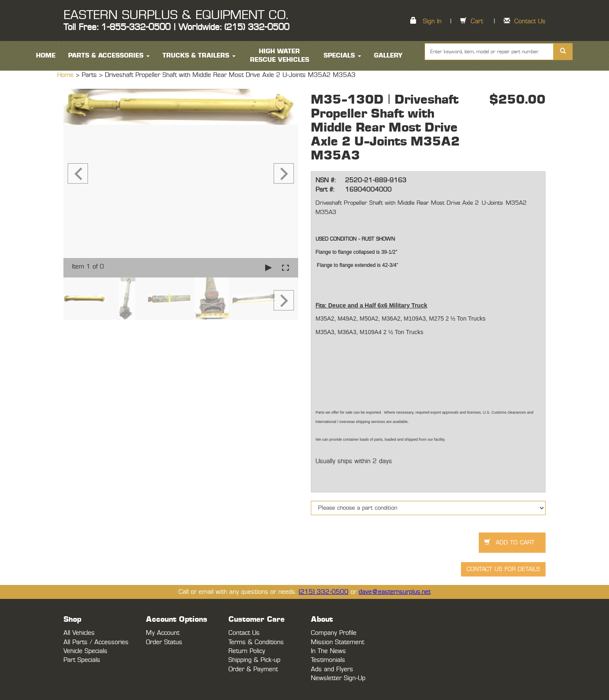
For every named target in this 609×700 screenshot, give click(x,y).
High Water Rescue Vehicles (280, 56)
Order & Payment (253, 669)
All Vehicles (79, 633)
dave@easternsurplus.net (395, 592)
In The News (328, 651)
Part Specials (82, 660)
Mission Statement (337, 642)
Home (66, 75)
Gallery (388, 56)
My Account (163, 633)
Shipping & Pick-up (254, 660)
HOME (46, 56)
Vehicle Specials (85, 651)
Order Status (164, 642)
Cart (477, 21)
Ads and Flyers (332, 669)
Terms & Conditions (256, 642)
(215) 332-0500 (324, 592)
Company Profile (334, 633)
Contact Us (530, 21)
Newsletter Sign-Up (338, 678)
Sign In (432, 21)
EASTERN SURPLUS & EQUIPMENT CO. (176, 15)
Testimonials (328, 660)
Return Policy (247, 651)
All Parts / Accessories (96, 642)
